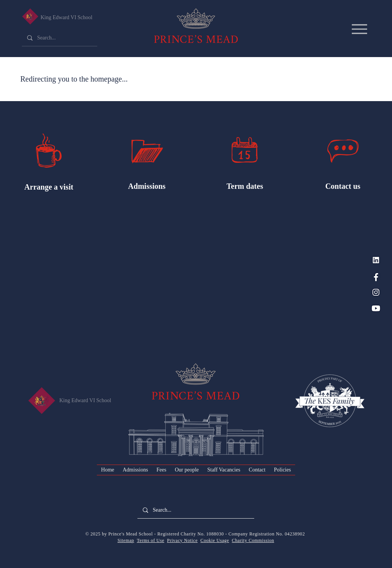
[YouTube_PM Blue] (376, 308)
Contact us (343, 186)
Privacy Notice (182, 540)
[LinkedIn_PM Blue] (376, 260)
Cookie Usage (215, 540)
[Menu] (359, 29)
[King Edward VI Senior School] (30, 16)
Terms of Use (150, 540)
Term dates (245, 186)
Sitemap (126, 540)
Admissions (147, 186)
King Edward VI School (66, 17)
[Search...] (59, 38)
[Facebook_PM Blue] (376, 276)
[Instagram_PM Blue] (376, 292)
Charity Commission (253, 540)
